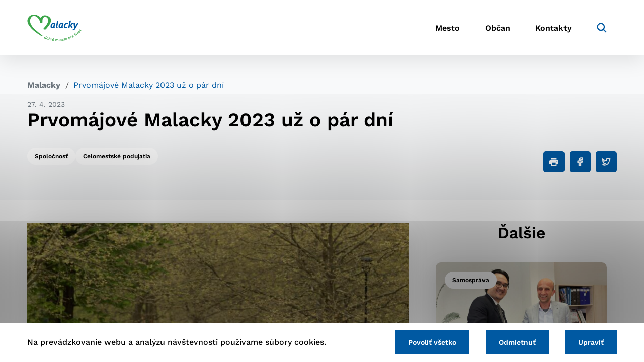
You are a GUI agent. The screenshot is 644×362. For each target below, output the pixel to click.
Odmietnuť (517, 342)
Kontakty (553, 28)
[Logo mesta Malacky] (55, 28)
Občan (498, 28)
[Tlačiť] (554, 162)
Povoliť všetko (432, 342)
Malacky (44, 85)
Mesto (448, 28)
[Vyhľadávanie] (602, 28)
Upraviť (591, 342)
